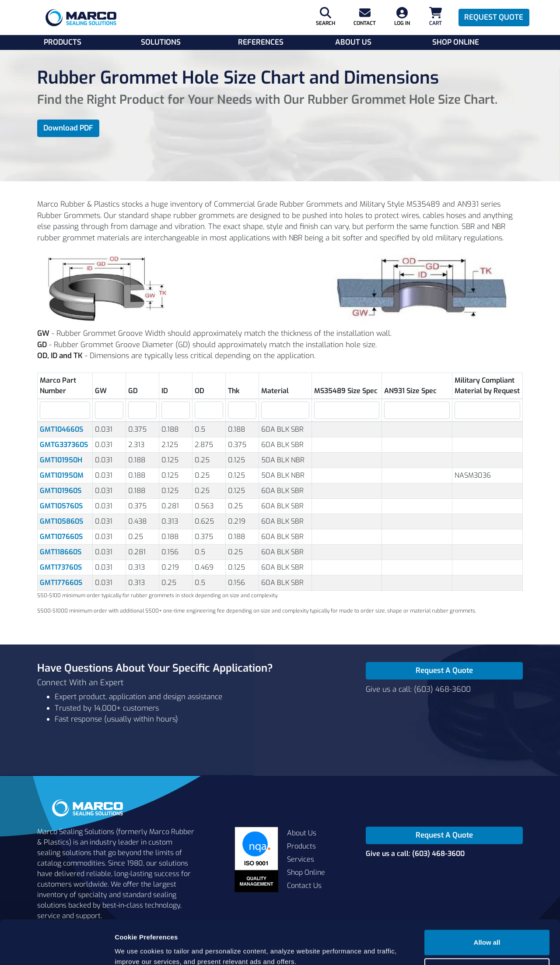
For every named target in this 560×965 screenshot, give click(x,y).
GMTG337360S (64, 445)
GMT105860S (61, 521)
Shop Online (456, 42)
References (261, 42)
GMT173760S (61, 567)
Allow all (487, 904)
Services (301, 859)
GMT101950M (62, 475)
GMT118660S (61, 552)
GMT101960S (61, 491)
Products (63, 42)
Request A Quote (444, 671)
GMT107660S (61, 537)
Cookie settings (487, 933)
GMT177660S (61, 583)
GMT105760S (61, 506)
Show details (135, 948)
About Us (353, 42)
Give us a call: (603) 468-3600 (418, 689)
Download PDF (68, 128)
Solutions (161, 42)
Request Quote (494, 17)
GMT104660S (61, 429)
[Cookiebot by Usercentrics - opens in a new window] (57, 948)
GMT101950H (61, 460)
